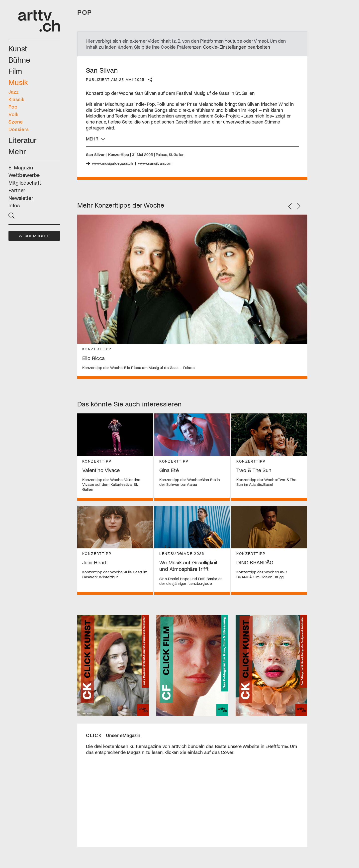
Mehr (17, 151)
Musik (18, 82)
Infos (14, 205)
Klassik (17, 99)
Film (15, 71)
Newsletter (21, 198)
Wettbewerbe (24, 175)
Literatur (23, 140)
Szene (16, 122)
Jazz (13, 92)
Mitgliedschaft (25, 183)
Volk (13, 114)
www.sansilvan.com (156, 163)
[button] (34, 215)
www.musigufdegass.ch (113, 163)
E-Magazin (21, 167)
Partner (17, 190)
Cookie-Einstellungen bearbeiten (237, 47)
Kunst (18, 48)
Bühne (19, 60)
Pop (13, 107)
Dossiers (19, 129)
